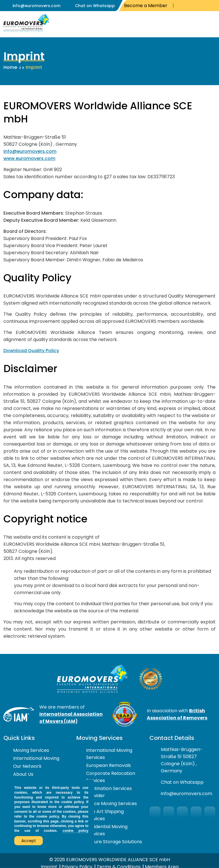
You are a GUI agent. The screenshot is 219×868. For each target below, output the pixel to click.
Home (10, 67)
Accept (29, 841)
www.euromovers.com (29, 158)
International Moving (36, 758)
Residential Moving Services (107, 830)
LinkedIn (213, 6)
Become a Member (146, 6)
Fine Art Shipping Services (105, 815)
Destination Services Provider (109, 792)
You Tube (196, 6)
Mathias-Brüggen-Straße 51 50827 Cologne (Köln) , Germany (182, 760)
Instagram (205, 6)
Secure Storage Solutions (114, 842)
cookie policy (75, 831)
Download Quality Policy (31, 351)
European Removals (109, 765)
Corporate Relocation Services (111, 777)
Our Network (27, 766)
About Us (23, 774)
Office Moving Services (111, 804)
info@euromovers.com (36, 6)
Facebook (180, 6)
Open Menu (210, 24)
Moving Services (31, 750)
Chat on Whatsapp (95, 6)
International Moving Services (109, 754)
